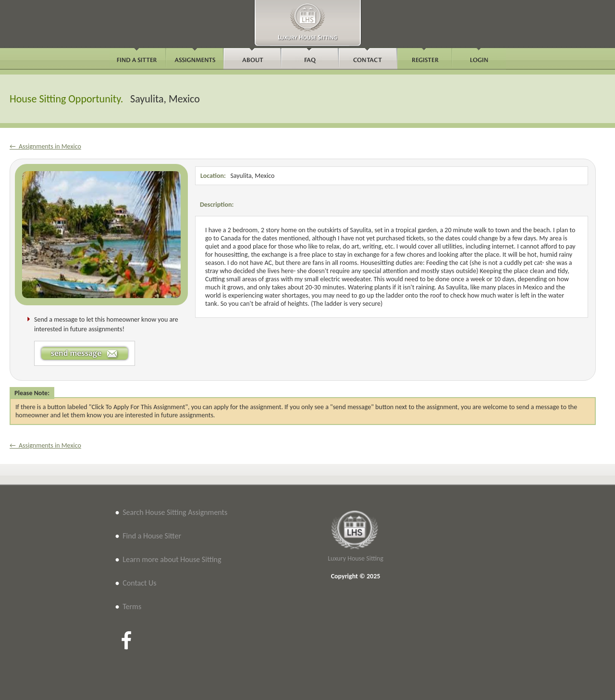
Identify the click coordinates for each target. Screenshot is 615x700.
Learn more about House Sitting (172, 559)
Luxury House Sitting (356, 558)
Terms (132, 606)
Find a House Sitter (152, 536)
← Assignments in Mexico (45, 146)
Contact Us (139, 583)
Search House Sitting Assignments (175, 512)
